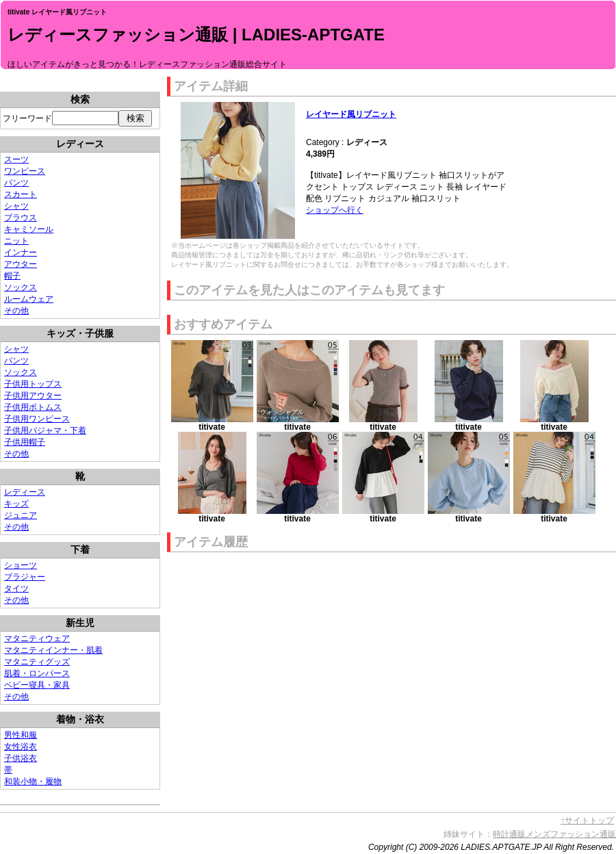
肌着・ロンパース (37, 673)
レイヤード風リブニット (351, 114)
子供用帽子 (25, 442)
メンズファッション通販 (571, 834)
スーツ (16, 159)
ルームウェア (29, 299)
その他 (16, 311)
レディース (25, 492)
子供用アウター (33, 396)
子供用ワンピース (37, 419)
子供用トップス (33, 384)
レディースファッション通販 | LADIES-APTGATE (196, 35)
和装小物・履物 (33, 781)
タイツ (16, 588)
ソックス (21, 287)
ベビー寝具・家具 (37, 685)
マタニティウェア (37, 638)
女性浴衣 (21, 747)
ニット (16, 241)
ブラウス (21, 218)
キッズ (16, 504)
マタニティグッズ (37, 662)
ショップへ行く (335, 210)
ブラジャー (25, 577)
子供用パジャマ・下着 (45, 430)
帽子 (12, 276)
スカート (21, 194)
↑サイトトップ (587, 820)
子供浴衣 (21, 758)
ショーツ (21, 565)
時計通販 (509, 834)
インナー (21, 253)
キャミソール (29, 229)
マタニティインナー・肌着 (53, 650)
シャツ (16, 206)
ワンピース (25, 171)
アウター (21, 264)
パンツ (16, 183)
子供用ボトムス (33, 407)
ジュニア (21, 515)
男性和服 (21, 735)
